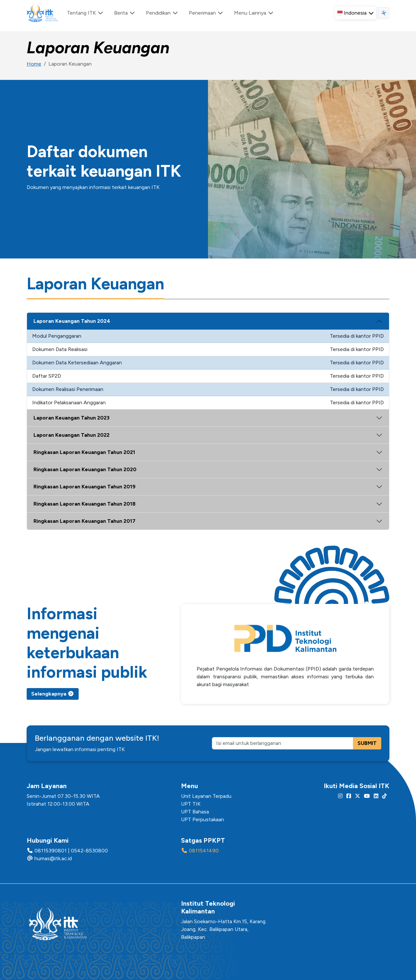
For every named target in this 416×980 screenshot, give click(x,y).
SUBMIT (367, 743)
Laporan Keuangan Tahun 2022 (71, 435)
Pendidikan (162, 13)
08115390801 (51, 851)
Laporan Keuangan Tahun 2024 (72, 321)
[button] (356, 13)
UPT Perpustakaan (202, 819)
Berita (125, 13)
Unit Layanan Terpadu (206, 796)
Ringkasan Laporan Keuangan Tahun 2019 (84, 487)
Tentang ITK (85, 13)
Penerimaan (206, 13)
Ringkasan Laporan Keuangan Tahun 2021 (84, 452)
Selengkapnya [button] (53, 694)
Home (34, 64)
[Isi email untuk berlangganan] (283, 743)
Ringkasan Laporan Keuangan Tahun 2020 (85, 469)
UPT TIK (191, 804)
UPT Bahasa (195, 812)
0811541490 (204, 851)
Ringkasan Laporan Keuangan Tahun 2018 (84, 504)
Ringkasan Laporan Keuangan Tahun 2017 (84, 521)
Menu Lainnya (254, 13)
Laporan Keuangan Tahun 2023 (71, 418)
